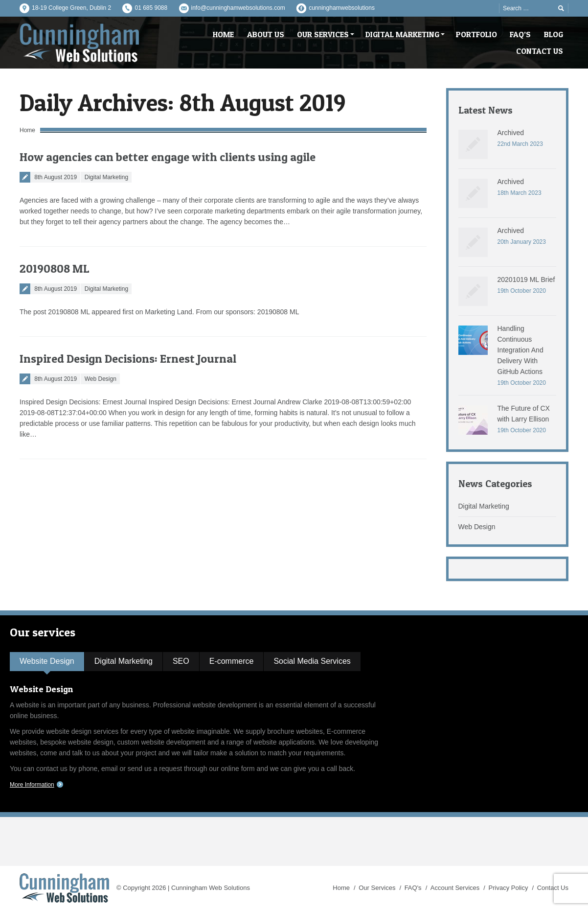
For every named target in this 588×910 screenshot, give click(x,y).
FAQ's (413, 888)
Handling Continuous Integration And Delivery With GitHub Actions (520, 350)
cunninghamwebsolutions (342, 8)
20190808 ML (55, 268)
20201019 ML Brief (526, 280)
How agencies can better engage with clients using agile (168, 157)
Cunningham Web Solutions (211, 888)
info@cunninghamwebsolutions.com (238, 8)
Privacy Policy (509, 888)
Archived (511, 133)
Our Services (377, 888)
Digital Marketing (106, 177)
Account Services (455, 888)
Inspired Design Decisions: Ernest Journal (128, 359)
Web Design (101, 379)
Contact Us (553, 888)
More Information (32, 785)
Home (27, 130)
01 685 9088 (151, 8)
